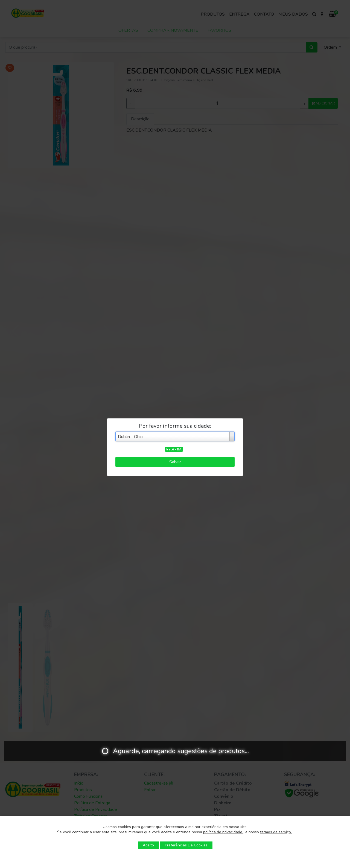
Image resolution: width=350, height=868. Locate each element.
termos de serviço (276, 832)
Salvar (175, 462)
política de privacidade (223, 832)
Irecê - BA (174, 449)
